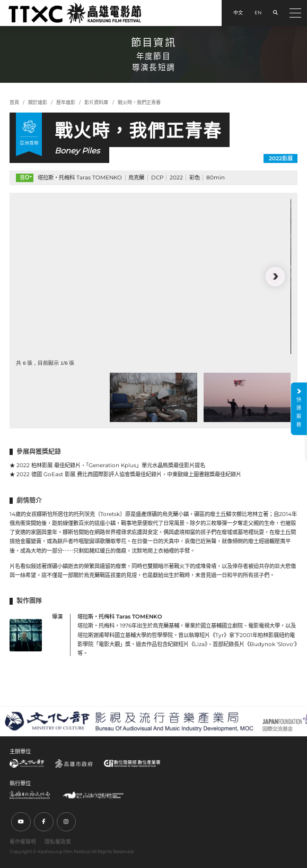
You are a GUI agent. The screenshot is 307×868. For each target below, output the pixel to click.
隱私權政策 (58, 842)
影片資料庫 (96, 102)
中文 (238, 12)
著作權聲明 (23, 842)
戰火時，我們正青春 (139, 102)
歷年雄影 (66, 102)
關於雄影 (38, 102)
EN (258, 12)
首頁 (14, 102)
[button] (275, 277)
